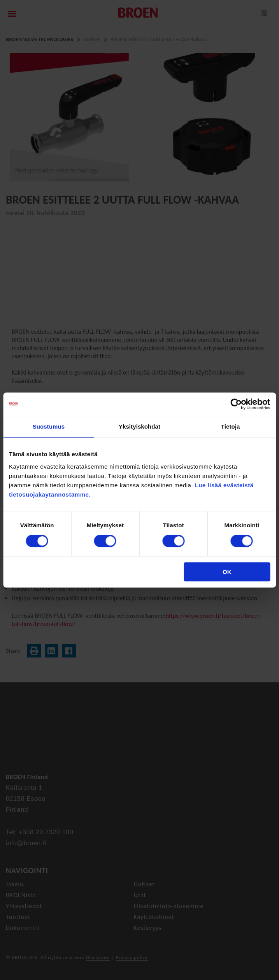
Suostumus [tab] (49, 426)
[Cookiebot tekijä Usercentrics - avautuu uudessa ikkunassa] (236, 404)
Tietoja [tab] (231, 426)
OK (227, 572)
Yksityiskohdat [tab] (139, 426)
